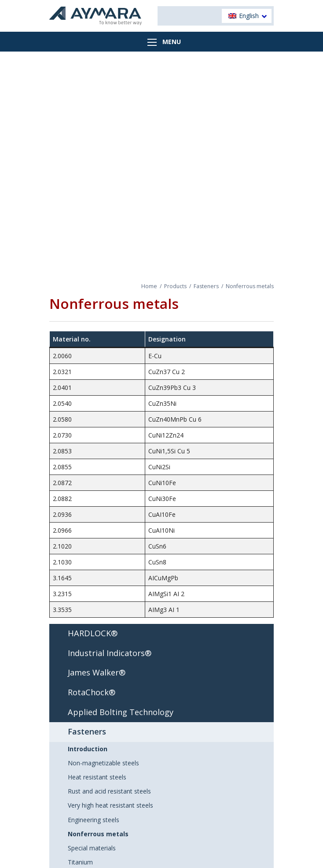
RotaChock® (92, 692)
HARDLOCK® (93, 633)
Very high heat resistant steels (110, 805)
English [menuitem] (249, 16)
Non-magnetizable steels (103, 763)
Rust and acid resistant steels (109, 791)
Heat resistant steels (97, 777)
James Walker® (97, 672)
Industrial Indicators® (110, 653)
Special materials (92, 848)
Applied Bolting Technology (121, 712)
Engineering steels (94, 820)
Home (149, 286)
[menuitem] (247, 16)
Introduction (88, 749)
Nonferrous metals (98, 834)
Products (175, 286)
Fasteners (206, 286)
